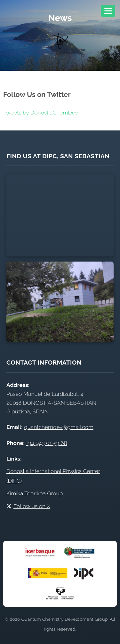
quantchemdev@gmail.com (59, 427)
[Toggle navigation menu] (108, 11)
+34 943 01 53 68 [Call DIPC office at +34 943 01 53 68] (46, 443)
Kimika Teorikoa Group (35, 493)
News (60, 18)
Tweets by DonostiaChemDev (41, 113)
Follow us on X (28, 506)
